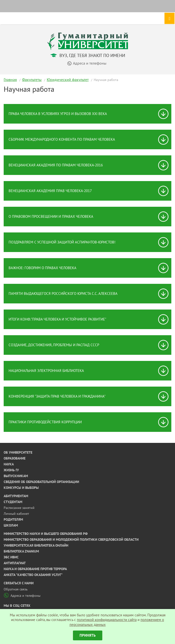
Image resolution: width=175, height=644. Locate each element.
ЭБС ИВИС (11, 557)
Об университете (18, 452)
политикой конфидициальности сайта (107, 620)
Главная (10, 80)
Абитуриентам (16, 496)
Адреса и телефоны (22, 596)
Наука (9, 464)
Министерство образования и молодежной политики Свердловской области (71, 540)
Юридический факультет (68, 80)
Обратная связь (16, 589)
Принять (88, 635)
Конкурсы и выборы (21, 488)
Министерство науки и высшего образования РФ (46, 534)
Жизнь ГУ (11, 470)
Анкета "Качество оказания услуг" (33, 575)
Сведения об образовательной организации (41, 482)
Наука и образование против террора (35, 569)
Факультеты (32, 80)
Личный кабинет (16, 514)
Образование (15, 458)
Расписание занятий (19, 508)
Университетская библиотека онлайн (36, 545)
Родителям (13, 519)
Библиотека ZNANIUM (21, 551)
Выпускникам (16, 476)
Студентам (13, 502)
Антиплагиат (15, 563)
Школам (11, 525)
